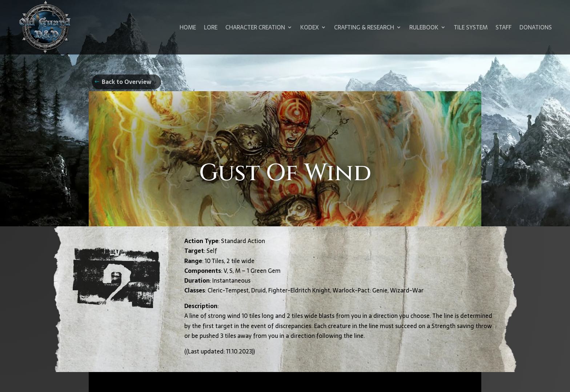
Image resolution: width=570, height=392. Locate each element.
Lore (211, 27)
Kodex (310, 27)
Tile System (471, 27)
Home (188, 27)
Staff (503, 27)
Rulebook (424, 27)
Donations (536, 27)
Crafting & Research (364, 27)
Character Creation (255, 27)
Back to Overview (127, 82)
